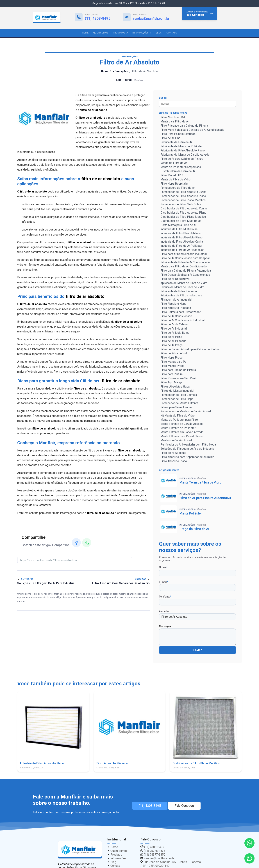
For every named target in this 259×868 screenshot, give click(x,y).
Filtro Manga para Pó (173, 362)
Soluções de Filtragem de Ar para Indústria (187, 449)
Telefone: (165, 597)
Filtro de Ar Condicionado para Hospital (185, 259)
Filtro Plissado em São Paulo (179, 379)
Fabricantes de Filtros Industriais (181, 296)
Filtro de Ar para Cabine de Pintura (182, 159)
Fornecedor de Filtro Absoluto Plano (183, 197)
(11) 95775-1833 (155, 851)
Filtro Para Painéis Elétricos (178, 134)
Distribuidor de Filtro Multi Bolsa (181, 221)
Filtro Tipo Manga (171, 383)
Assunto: (164, 612)
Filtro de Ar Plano (171, 337)
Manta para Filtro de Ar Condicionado (184, 267)
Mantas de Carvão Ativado (177, 441)
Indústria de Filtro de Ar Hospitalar (182, 250)
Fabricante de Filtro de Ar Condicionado (185, 263)
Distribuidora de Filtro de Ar (178, 172)
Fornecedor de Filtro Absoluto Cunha (183, 192)
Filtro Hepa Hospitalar (174, 184)
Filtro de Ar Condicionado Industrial (182, 321)
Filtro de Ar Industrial (174, 329)
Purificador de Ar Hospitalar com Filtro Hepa (188, 445)
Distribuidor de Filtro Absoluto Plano (183, 213)
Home (85, 33)
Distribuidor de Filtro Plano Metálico (183, 217)
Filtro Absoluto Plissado (176, 308)
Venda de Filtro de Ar (174, 163)
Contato (172, 33)
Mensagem (166, 627)
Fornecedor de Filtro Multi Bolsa (181, 205)
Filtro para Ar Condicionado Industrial (184, 255)
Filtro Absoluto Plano (174, 462)
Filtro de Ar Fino (170, 139)
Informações (142, 33)
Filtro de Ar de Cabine (174, 325)
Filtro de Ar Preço (171, 346)
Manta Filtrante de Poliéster (178, 429)
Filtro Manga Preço (172, 366)
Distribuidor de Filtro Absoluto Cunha (184, 209)
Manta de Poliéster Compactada (181, 168)
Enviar (198, 651)
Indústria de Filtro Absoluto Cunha (182, 242)
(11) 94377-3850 (155, 855)
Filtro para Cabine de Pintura (178, 371)
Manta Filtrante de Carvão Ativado (182, 424)
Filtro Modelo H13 (172, 176)
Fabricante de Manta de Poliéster (181, 147)
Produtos (120, 33)
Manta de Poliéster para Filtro (179, 420)
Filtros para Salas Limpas (176, 408)
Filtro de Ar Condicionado (176, 317)
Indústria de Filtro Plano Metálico (181, 234)
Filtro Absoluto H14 (173, 118)
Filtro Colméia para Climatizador (180, 313)
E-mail (163, 583)
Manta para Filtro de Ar (175, 122)
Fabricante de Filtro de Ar (176, 143)
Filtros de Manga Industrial (177, 391)
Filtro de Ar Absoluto (173, 453)
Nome (163, 568)
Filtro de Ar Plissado (173, 342)
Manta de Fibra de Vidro (175, 180)
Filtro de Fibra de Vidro (175, 354)
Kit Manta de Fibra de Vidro (178, 416)
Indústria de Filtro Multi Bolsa (179, 230)
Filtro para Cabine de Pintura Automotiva (186, 271)
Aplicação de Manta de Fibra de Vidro (184, 284)
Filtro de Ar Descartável (175, 279)
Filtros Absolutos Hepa (175, 387)
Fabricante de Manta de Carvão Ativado (185, 155)
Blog (159, 33)
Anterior (25, 580)
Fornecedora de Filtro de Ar (178, 188)
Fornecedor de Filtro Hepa (177, 400)
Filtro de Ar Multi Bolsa (175, 333)
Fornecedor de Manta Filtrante (179, 404)
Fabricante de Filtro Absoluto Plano (183, 151)
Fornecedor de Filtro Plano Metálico (183, 201)
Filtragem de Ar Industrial (176, 300)
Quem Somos (101, 33)
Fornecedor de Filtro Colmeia (179, 395)
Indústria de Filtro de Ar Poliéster (181, 246)
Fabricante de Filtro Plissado (179, 292)
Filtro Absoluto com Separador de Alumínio (187, 458)
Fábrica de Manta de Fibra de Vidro (182, 288)
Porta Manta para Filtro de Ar (178, 226)
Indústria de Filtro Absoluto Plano (181, 238)
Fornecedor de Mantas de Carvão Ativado (186, 412)
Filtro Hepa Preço (171, 358)
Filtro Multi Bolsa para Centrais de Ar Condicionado (192, 130)
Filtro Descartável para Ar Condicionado (185, 275)
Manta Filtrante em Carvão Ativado (182, 433)
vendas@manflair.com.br (159, 859)
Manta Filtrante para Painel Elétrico (182, 437)
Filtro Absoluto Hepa (173, 304)
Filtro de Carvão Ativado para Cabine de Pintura (190, 350)
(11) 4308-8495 (150, 806)
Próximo (142, 580)
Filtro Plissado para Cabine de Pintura (184, 126)
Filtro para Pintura (171, 375)
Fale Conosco (188, 806)
